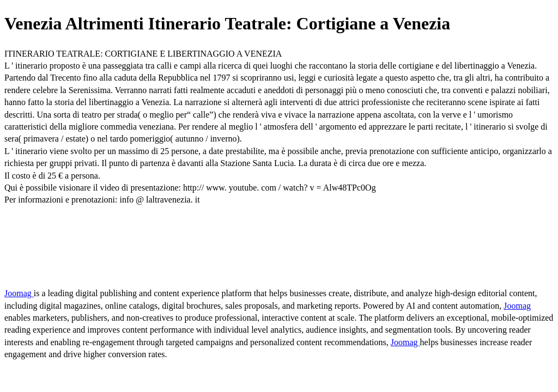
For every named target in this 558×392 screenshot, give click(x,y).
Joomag (19, 293)
